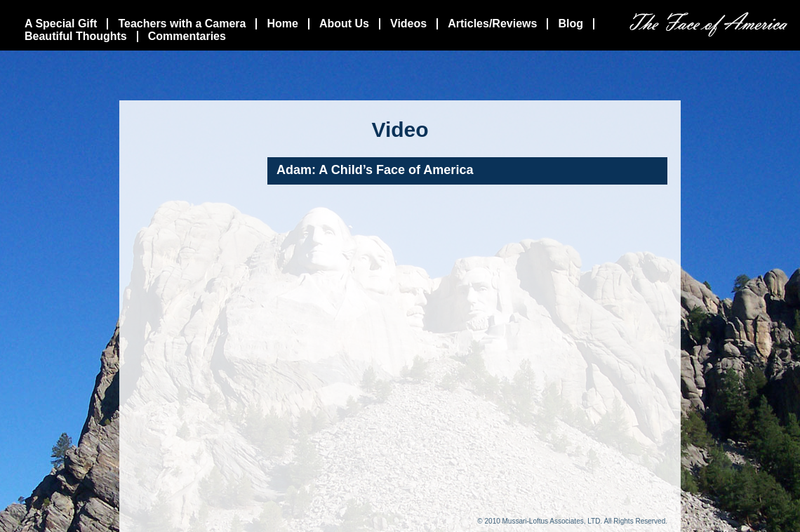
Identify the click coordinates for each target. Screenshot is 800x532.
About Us (344, 24)
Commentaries (187, 36)
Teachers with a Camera (182, 24)
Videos (408, 24)
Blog (571, 24)
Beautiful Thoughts (76, 36)
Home (282, 24)
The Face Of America (708, 24)
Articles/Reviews (492, 24)
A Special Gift (61, 24)
